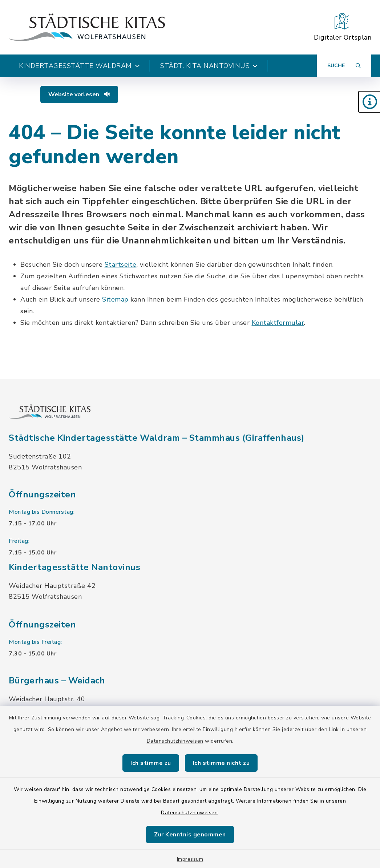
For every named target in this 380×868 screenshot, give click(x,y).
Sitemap (115, 299)
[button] (369, 102)
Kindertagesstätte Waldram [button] (79, 66)
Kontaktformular (278, 323)
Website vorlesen (79, 94)
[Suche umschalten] (344, 66)
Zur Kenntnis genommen (190, 835)
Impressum (190, 859)
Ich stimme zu (151, 763)
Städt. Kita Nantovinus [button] (209, 66)
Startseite (121, 265)
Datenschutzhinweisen (175, 741)
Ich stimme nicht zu (221, 763)
